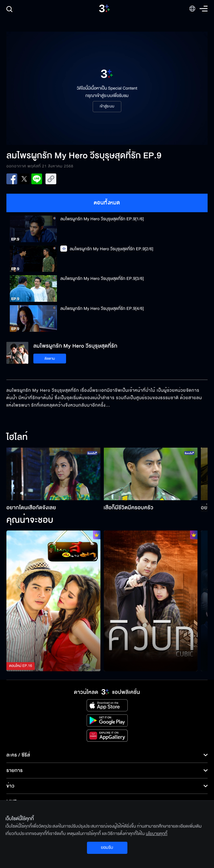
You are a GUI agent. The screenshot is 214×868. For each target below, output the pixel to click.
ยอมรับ (107, 847)
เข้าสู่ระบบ (107, 106)
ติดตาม (50, 359)
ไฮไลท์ (17, 438)
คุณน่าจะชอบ (30, 520)
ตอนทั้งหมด (107, 203)
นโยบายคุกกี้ (157, 834)
